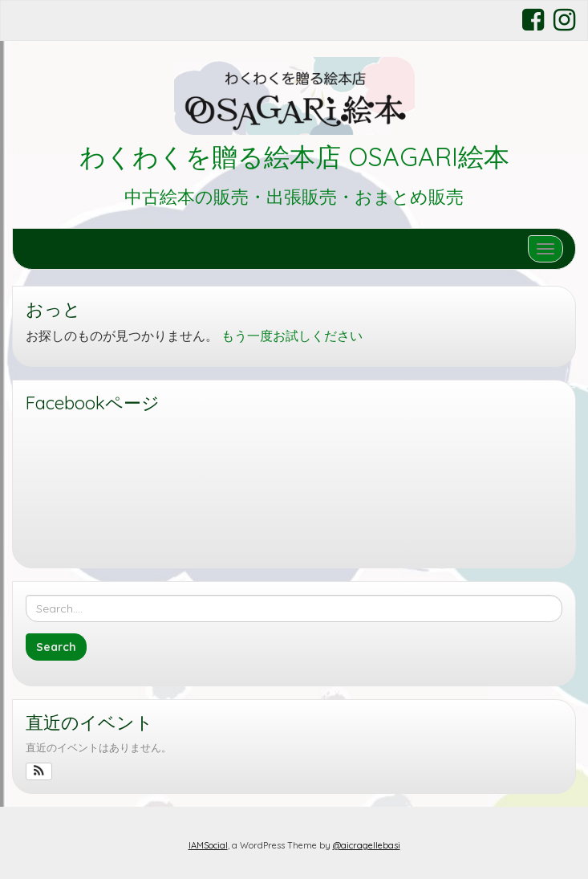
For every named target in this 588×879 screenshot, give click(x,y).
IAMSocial (208, 845)
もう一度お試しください (292, 336)
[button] (39, 771)
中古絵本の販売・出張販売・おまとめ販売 (294, 197)
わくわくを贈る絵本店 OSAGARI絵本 (294, 157)
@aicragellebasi (367, 845)
